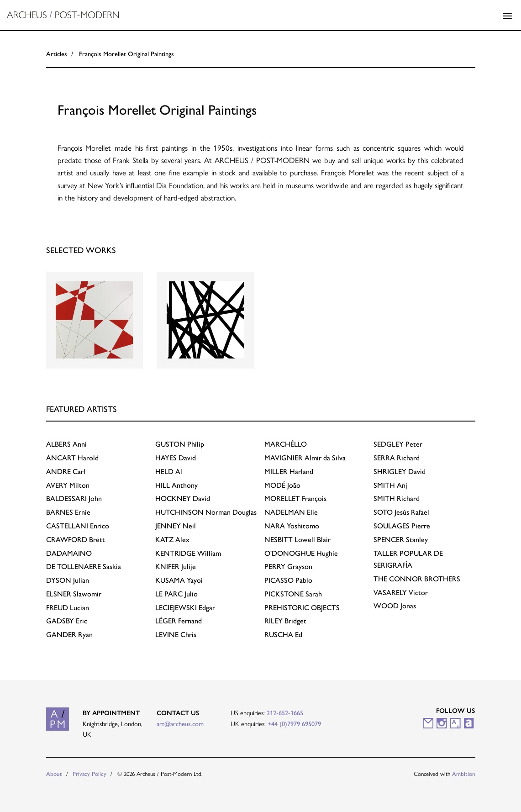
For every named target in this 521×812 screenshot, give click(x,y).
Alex (172, 540)
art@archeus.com (180, 724)
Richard (397, 458)
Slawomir (74, 594)
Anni (66, 444)
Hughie (301, 553)
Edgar (185, 608)
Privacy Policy (89, 774)
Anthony (176, 485)
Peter (398, 444)
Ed (283, 635)
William (188, 553)
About (54, 774)
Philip (180, 444)
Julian (68, 580)
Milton (68, 485)
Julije (176, 567)
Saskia (84, 567)
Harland (289, 472)
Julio (176, 594)
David (176, 458)
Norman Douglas (206, 512)
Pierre (402, 526)
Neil (176, 526)
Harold (72, 458)
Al (169, 472)
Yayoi (179, 580)
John (74, 498)
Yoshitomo (292, 526)
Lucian (68, 608)
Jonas (395, 606)
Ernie (68, 512)
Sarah (293, 594)
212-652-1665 (285, 713)
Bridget (285, 621)
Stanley (401, 540)
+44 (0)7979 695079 (294, 724)
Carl (66, 472)
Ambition (464, 774)
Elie (291, 512)
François (295, 498)
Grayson (288, 567)
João (282, 485)
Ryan (69, 635)
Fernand (179, 621)
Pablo (288, 580)
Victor (401, 593)
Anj (390, 485)
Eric (67, 621)
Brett (76, 540)
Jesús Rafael (401, 512)
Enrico (78, 526)
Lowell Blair (297, 540)
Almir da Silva (305, 458)
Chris (176, 635)
